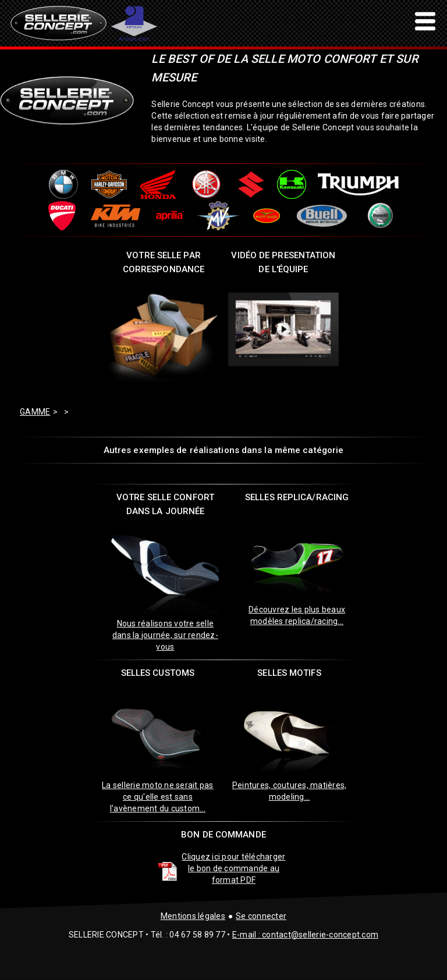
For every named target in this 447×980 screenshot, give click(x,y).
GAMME (35, 412)
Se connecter (261, 916)
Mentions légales (193, 916)
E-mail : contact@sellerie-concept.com (305, 935)
